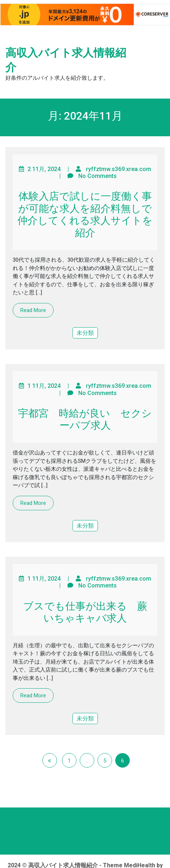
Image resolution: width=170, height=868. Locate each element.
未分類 (85, 333)
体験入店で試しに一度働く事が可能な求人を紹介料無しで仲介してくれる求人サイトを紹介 (85, 215)
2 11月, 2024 (44, 169)
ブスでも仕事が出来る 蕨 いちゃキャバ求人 (90, 612)
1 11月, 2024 (44, 386)
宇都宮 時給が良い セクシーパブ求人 (85, 420)
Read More (33, 310)
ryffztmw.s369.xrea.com (119, 169)
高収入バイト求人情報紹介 (66, 60)
